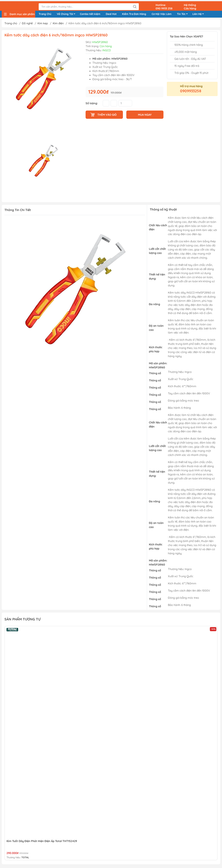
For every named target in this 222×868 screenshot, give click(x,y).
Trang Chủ (45, 13)
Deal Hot (111, 13)
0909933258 (191, 92)
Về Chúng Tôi (67, 14)
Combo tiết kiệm (90, 13)
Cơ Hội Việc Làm (162, 13)
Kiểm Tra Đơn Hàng (134, 13)
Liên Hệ (199, 14)
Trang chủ (11, 24)
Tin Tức (183, 14)
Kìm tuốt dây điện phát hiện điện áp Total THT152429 (42, 842)
